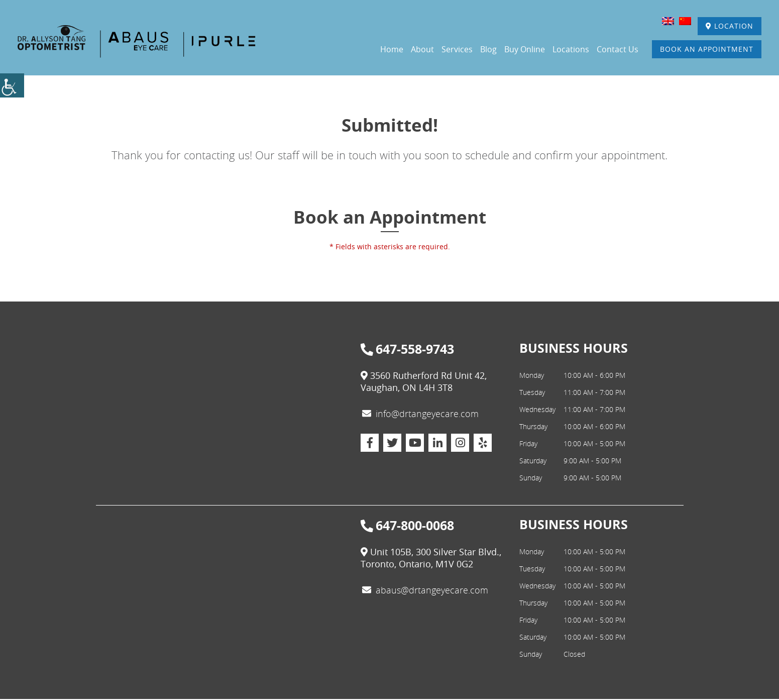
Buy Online (525, 50)
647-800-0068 (407, 527)
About (422, 50)
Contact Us (618, 50)
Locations (571, 50)
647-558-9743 (407, 350)
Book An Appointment (706, 49)
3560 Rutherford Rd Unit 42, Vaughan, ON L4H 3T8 (424, 382)
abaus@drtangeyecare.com (425, 591)
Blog (488, 50)
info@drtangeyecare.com (420, 415)
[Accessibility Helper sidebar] (12, 85)
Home (392, 50)
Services (457, 50)
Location (729, 26)
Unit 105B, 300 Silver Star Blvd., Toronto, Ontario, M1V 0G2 (431, 559)
